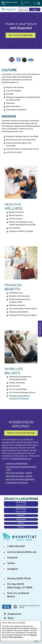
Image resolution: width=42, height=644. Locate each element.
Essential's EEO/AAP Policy (17, 464)
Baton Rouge (21, 504)
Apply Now (24, 10)
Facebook (10, 558)
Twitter (9, 563)
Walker (21, 523)
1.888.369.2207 (14, 547)
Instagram (10, 569)
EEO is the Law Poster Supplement (20, 480)
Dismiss (36, 642)
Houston (21, 527)
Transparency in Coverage (17, 483)
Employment (14, 614)
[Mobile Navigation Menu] (39, 3)
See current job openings (20, 35)
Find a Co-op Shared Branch (16, 595)
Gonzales (21, 516)
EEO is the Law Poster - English (19, 473)
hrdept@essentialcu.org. (21, 459)
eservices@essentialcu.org (19, 552)
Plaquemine (21, 519)
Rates (11, 618)
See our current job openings (21, 433)
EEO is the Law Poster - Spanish (19, 476)
